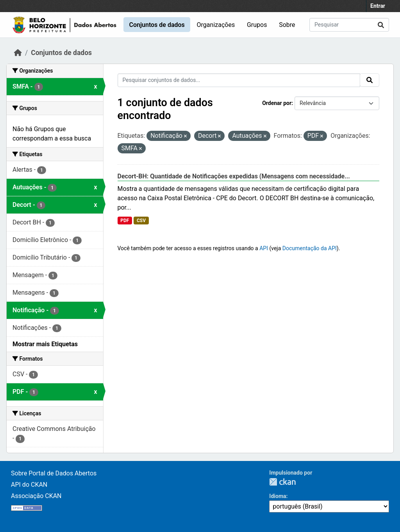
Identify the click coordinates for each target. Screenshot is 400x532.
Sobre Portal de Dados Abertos (54, 473)
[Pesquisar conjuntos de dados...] (349, 25)
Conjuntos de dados (157, 25)
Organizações (216, 25)
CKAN (282, 482)
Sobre (287, 25)
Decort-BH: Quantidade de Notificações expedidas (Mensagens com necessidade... (234, 176)
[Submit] (381, 25)
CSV (141, 221)
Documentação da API (310, 248)
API (264, 248)
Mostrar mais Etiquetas (45, 344)
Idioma (278, 496)
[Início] (18, 53)
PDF (125, 221)
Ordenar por (277, 103)
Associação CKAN (36, 496)
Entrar (378, 6)
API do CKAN (29, 485)
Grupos (257, 25)
